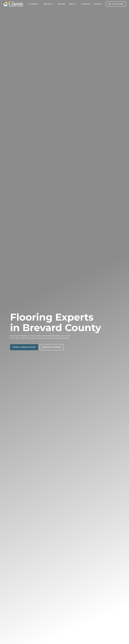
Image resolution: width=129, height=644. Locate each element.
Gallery (62, 4)
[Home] (13, 4)
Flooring (33, 4)
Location (86, 4)
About (72, 4)
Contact (98, 4)
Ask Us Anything (116, 4)
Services (48, 4)
